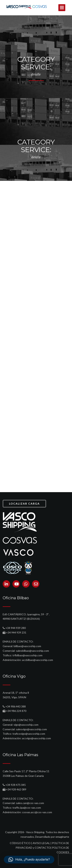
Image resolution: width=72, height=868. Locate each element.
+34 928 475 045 (16, 785)
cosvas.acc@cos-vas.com (37, 812)
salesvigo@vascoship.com (31, 729)
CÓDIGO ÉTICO (20, 843)
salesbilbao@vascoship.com (32, 651)
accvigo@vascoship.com (36, 738)
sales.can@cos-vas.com (30, 803)
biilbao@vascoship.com (27, 646)
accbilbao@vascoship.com (38, 660)
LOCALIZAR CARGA (24, 504)
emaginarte (62, 837)
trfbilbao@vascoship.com (27, 655)
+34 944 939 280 (16, 628)
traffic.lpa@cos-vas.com (27, 808)
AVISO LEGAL (41, 843)
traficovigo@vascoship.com (29, 734)
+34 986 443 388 (16, 706)
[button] (29, 860)
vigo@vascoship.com (26, 725)
